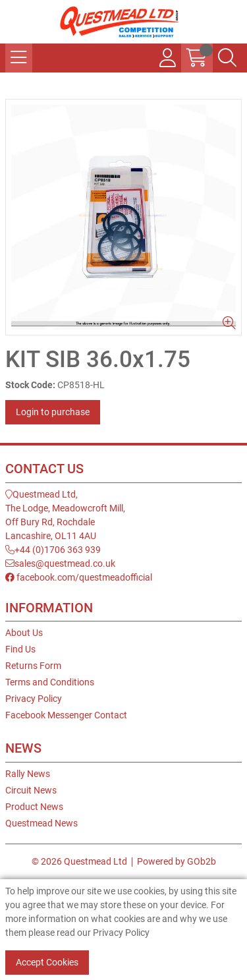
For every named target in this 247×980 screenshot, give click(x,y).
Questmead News (41, 823)
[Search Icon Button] (227, 58)
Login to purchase (53, 412)
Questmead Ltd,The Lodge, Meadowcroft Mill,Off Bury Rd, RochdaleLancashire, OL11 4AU (65, 515)
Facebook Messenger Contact (66, 715)
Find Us (20, 649)
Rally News (28, 774)
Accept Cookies (47, 962)
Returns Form (33, 666)
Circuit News (31, 790)
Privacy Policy (34, 699)
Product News (34, 807)
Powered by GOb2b (177, 861)
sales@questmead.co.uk (60, 563)
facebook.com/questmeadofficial (79, 577)
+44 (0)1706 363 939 (53, 550)
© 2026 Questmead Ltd (79, 861)
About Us (24, 633)
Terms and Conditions (50, 682)
